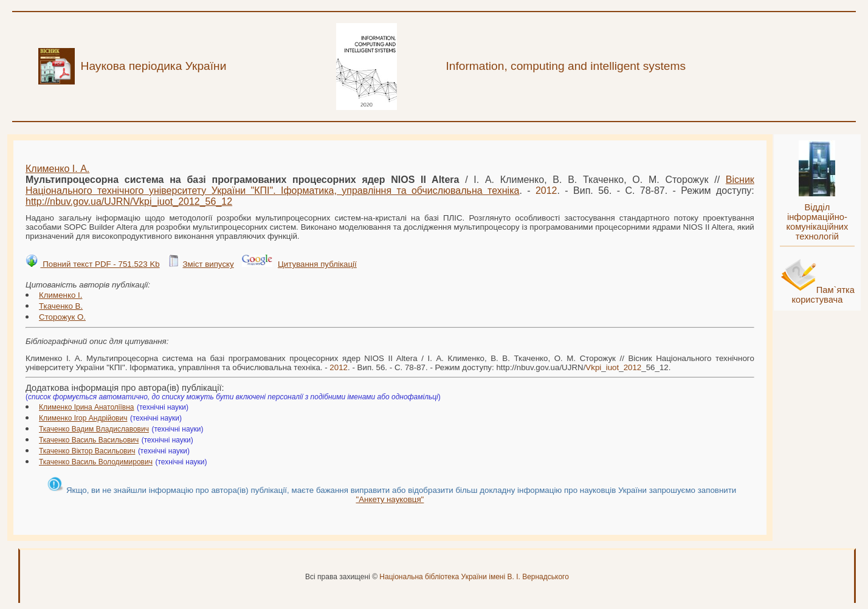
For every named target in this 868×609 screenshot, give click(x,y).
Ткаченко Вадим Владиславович (94, 429)
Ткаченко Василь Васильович (89, 440)
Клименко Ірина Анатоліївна (86, 407)
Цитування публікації (317, 264)
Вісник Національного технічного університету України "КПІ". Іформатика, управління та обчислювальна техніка (390, 185)
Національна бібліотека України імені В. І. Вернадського (474, 577)
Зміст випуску (208, 264)
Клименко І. (60, 295)
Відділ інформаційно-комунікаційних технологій (817, 222)
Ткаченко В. (61, 306)
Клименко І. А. (57, 169)
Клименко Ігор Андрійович (83, 418)
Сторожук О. (62, 317)
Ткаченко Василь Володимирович (96, 462)
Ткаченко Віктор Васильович (87, 451)
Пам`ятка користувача (823, 295)
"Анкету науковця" (390, 499)
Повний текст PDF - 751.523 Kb (100, 264)
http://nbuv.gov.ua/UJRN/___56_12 (129, 201)
